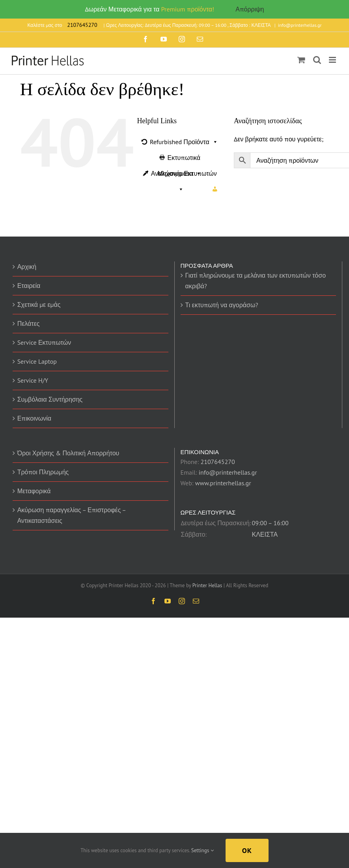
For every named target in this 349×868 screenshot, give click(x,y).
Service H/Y (33, 380)
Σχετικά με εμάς (39, 304)
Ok (247, 850)
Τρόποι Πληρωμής (43, 472)
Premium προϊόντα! (188, 9)
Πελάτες (29, 323)
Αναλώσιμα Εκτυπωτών (184, 175)
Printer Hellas (207, 585)
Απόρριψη (250, 9)
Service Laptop (37, 361)
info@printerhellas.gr (300, 25)
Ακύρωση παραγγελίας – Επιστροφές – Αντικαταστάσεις (72, 515)
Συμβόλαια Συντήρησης (50, 399)
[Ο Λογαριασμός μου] (215, 189)
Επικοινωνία (34, 418)
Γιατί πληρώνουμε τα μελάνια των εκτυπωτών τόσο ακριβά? (256, 281)
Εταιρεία (29, 286)
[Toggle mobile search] (317, 60)
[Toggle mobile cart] (301, 60)
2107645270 (217, 462)
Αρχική (27, 267)
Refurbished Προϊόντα (184, 142)
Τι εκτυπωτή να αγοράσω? (222, 305)
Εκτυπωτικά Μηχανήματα (179, 160)
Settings (202, 850)
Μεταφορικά (34, 491)
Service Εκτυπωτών (44, 342)
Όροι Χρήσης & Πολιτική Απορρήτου (68, 453)
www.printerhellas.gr (223, 483)
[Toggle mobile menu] (333, 60)
